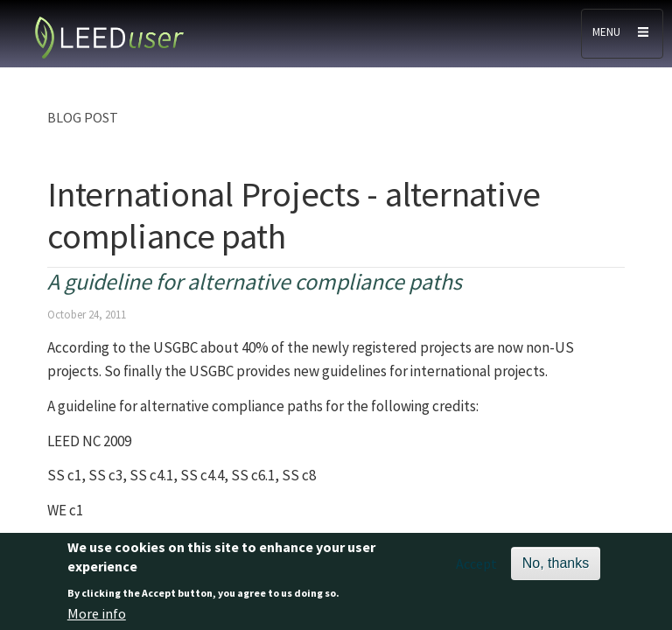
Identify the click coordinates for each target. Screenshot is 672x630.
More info (97, 618)
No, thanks (556, 567)
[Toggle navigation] (622, 34)
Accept (476, 568)
